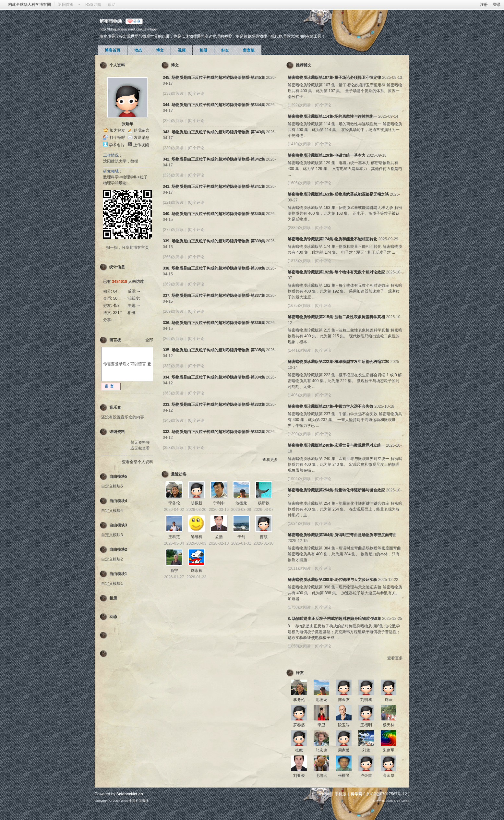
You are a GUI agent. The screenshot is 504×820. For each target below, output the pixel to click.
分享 (137, 21)
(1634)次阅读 (299, 524)
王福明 (366, 725)
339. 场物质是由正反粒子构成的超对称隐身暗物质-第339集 (214, 241)
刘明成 (366, 700)
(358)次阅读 (173, 448)
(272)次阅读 (173, 230)
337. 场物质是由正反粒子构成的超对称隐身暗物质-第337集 (214, 295)
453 (116, 306)
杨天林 (389, 725)
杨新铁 (264, 503)
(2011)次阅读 (299, 568)
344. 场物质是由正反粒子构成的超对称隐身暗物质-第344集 (214, 105)
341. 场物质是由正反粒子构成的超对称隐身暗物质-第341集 (214, 187)
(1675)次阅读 (299, 306)
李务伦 (174, 503)
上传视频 (141, 145)
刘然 (366, 750)
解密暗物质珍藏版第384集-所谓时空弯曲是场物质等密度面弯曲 (342, 535)
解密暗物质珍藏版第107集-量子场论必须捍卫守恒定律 (334, 78)
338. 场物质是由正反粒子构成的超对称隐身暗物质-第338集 (214, 268)
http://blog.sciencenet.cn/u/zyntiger (129, 29)
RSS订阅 (93, 5)
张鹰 (299, 750)
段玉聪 (344, 725)
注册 (484, 5)
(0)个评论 (196, 93)
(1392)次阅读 (299, 105)
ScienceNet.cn (130, 794)
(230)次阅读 (173, 148)
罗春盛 (299, 725)
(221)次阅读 (173, 202)
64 (115, 291)
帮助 (112, 5)
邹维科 (197, 537)
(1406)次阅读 (299, 395)
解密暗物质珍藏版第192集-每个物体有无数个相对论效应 (336, 272)
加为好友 (117, 130)
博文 (160, 50)
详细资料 (117, 432)
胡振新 (197, 503)
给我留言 (142, 130)
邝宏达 (321, 750)
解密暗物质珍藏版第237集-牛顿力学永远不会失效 (330, 406)
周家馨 (344, 750)
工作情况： (113, 155)
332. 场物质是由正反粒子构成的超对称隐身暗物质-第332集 (214, 432)
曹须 (264, 537)
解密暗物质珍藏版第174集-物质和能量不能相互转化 (332, 239)
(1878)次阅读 (299, 261)
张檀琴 (344, 776)
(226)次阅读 (173, 121)
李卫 (321, 725)
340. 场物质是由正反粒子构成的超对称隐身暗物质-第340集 (214, 214)
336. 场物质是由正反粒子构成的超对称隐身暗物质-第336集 (214, 323)
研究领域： (113, 171)
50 (115, 298)
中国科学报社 (139, 801)
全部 (149, 340)
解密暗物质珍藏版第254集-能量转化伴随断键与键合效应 (336, 490)
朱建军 (389, 750)
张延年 (127, 124)
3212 (118, 313)
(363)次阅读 (173, 393)
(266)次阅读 (173, 257)
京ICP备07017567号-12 (386, 794)
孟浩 (219, 537)
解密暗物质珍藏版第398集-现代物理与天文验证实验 (332, 580)
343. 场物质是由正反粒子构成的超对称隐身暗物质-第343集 (214, 132)
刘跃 (389, 700)
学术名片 (117, 145)
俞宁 (174, 571)
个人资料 (117, 65)
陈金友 (344, 700)
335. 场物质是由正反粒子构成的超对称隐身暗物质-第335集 (214, 350)
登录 (497, 5)
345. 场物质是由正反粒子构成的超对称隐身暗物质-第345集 (214, 78)
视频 (182, 50)
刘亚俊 (299, 776)
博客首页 (113, 50)
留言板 (249, 50)
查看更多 (270, 460)
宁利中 (219, 503)
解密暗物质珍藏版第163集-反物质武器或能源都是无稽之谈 (338, 194)
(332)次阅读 (173, 366)
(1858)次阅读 (299, 646)
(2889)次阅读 (299, 228)
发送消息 (142, 138)
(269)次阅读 (173, 284)
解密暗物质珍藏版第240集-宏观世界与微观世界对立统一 (336, 445)
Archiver (323, 794)
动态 (138, 50)
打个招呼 (117, 138)
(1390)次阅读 (299, 434)
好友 (225, 50)
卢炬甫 (366, 776)
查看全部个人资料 (138, 462)
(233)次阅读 (173, 93)
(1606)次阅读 (299, 183)
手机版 (341, 794)
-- (139, 291)
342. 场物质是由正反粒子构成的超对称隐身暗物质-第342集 (214, 159)
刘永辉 (197, 571)
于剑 (241, 537)
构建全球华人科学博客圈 (30, 5)
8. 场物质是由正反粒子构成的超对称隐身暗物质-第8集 (334, 619)
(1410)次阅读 (299, 144)
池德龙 (241, 503)
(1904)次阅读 (299, 479)
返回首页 (66, 5)
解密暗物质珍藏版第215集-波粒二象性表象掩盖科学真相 (336, 317)
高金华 (389, 776)
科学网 (356, 794)
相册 (203, 50)
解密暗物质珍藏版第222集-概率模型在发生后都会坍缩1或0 (338, 362)
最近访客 (179, 474)
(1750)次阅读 (299, 607)
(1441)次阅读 (299, 350)
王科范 (174, 537)
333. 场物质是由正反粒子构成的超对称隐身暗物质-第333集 (214, 404)
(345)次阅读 (173, 420)
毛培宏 (321, 776)
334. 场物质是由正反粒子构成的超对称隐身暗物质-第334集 (214, 377)
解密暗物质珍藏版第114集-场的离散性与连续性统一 (332, 116)
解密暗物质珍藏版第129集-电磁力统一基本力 (327, 155)
